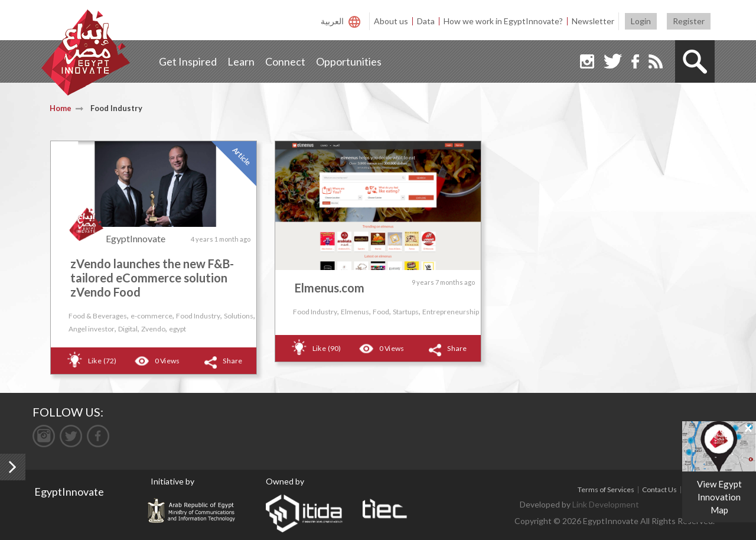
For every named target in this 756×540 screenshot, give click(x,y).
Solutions (239, 316)
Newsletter (593, 21)
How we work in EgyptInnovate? (503, 21)
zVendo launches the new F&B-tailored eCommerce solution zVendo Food (152, 278)
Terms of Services (606, 489)
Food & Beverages (98, 316)
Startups (406, 312)
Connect (285, 61)
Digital (128, 329)
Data (426, 21)
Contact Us (659, 489)
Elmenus (355, 312)
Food (381, 312)
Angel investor (92, 329)
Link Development (606, 504)
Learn (241, 61)
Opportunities (349, 61)
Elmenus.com (330, 288)
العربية (332, 21)
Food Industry (198, 316)
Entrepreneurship (451, 312)
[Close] (748, 428)
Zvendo (153, 329)
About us (391, 21)
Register (689, 21)
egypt (177, 329)
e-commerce (151, 316)
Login (641, 21)
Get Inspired (188, 61)
